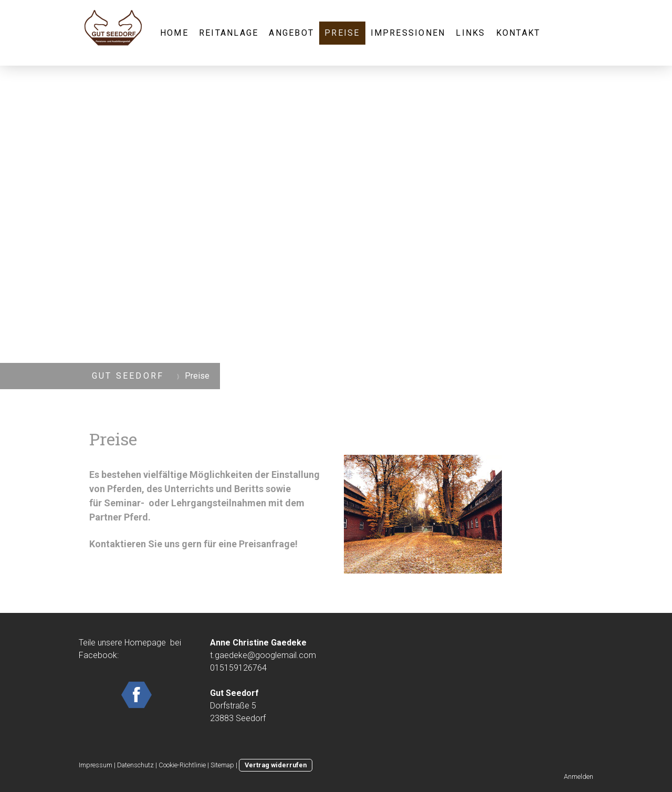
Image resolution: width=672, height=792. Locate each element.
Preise (342, 33)
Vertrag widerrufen (276, 765)
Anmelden (579, 777)
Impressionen (408, 33)
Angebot (291, 33)
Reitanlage (229, 33)
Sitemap (222, 765)
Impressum (96, 765)
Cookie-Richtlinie (182, 765)
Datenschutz (135, 765)
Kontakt (518, 33)
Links (470, 33)
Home (174, 33)
